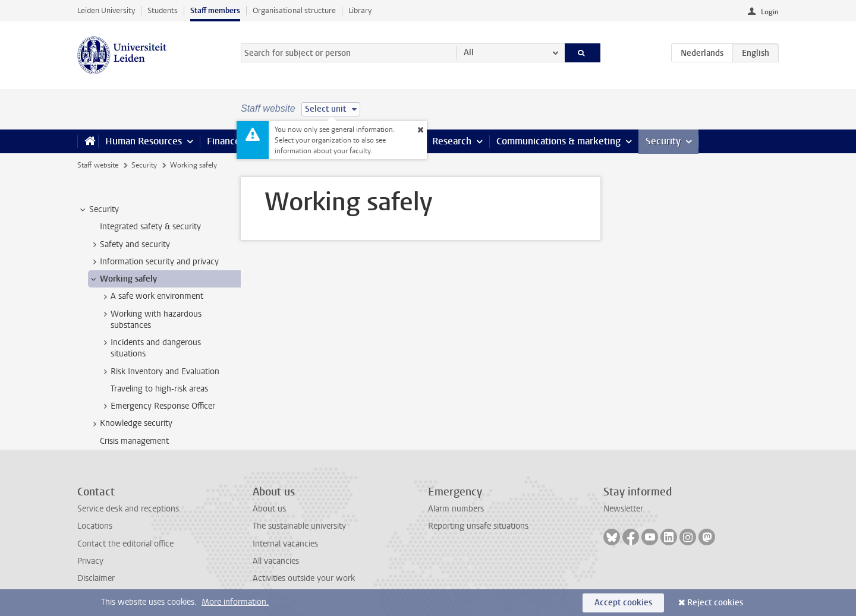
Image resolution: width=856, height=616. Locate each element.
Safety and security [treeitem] (129, 245)
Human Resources (144, 141)
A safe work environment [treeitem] (151, 296)
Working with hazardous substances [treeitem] (150, 320)
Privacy (90, 561)
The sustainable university (299, 526)
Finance (224, 141)
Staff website (98, 165)
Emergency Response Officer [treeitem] (157, 406)
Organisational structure (294, 10)
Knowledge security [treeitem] (130, 424)
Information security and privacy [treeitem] (154, 262)
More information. (235, 602)
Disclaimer (96, 578)
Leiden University (106, 10)
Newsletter (623, 509)
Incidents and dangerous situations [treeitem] (150, 348)
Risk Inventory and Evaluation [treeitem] (159, 372)
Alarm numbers (456, 509)
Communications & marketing (558, 141)
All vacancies (276, 561)
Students (163, 10)
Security (663, 141)
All (469, 53)
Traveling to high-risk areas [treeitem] (159, 389)
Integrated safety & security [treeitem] (150, 227)
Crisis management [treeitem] (134, 441)
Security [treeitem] (98, 210)
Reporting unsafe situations (478, 526)
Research (452, 141)
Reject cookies (715, 603)
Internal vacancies (285, 544)
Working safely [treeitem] (123, 279)
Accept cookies (623, 603)
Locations (95, 526)
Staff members (215, 10)
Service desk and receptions (128, 509)
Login (770, 12)
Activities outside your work (304, 578)
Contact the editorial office (125, 544)
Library (360, 10)
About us (269, 509)
